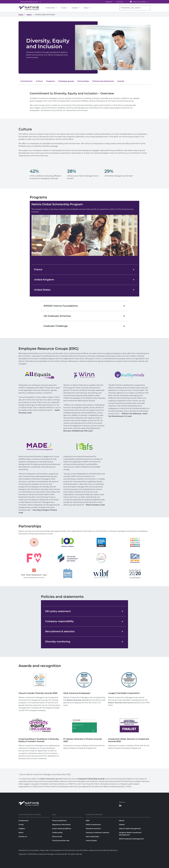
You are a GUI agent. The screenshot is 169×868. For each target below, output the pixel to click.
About (86, 8)
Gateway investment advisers (97, 833)
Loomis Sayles (91, 840)
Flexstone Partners (93, 829)
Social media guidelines (62, 829)
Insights (75, 8)
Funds (63, 8)
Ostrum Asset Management (130, 829)
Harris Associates (92, 837)
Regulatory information (61, 825)
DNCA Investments (93, 825)
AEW (88, 821)
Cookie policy (57, 833)
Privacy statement (59, 821)
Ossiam (122, 825)
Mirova (122, 821)
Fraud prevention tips (61, 840)
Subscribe (109, 2)
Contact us (120, 2)
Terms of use (57, 837)
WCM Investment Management (131, 839)
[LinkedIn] (120, 805)
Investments (50, 8)
